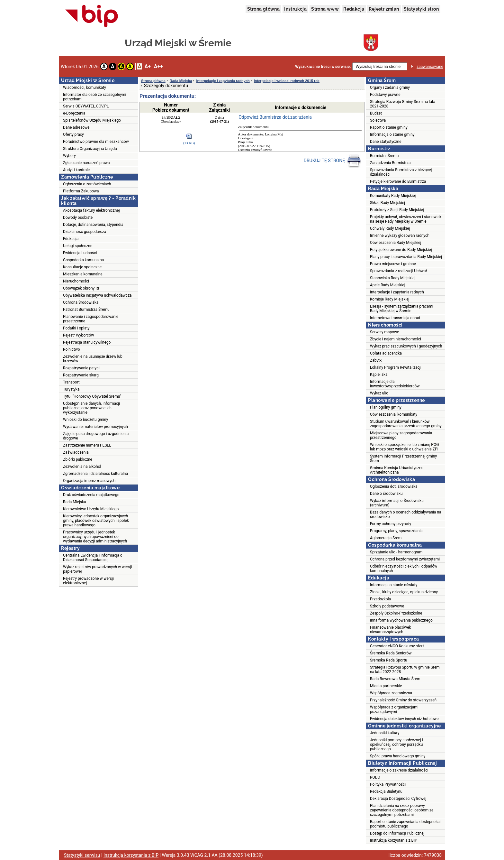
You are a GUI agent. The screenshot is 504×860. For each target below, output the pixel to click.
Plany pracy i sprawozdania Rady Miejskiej (406, 257)
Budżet (376, 113)
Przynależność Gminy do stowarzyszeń (403, 700)
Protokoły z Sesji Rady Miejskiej (397, 210)
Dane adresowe (76, 127)
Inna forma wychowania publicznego (401, 620)
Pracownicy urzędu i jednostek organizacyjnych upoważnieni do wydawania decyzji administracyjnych (95, 537)
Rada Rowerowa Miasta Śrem (395, 679)
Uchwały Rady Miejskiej (390, 228)
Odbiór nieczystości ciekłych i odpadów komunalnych (404, 569)
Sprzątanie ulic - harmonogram (396, 552)
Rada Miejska (75, 502)
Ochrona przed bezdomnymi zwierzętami (405, 559)
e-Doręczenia (74, 113)
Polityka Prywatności (388, 784)
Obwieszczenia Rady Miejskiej (396, 243)
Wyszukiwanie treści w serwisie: (323, 67)
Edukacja (71, 239)
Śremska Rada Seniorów (391, 653)
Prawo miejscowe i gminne (393, 264)
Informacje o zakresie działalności (399, 770)
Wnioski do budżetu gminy (85, 420)
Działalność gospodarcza (85, 232)
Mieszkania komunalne (83, 274)
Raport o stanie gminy (389, 127)
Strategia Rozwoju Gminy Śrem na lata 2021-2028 (403, 104)
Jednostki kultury (385, 733)
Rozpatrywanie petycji (82, 368)
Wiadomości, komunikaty (85, 88)
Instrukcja (295, 9)
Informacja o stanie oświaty (394, 585)
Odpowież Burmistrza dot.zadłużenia (275, 117)
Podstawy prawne (385, 95)
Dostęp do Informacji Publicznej (397, 833)
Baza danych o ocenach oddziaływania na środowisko (406, 514)
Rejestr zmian (384, 9)
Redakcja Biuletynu (386, 791)
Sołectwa (378, 120)
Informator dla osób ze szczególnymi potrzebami (95, 97)
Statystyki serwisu (82, 855)
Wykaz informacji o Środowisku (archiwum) (397, 503)
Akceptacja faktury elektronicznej (91, 210)
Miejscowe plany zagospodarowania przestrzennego (401, 435)
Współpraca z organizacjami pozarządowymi (394, 709)
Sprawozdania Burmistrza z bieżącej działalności (401, 172)
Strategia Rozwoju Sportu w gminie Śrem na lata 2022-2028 (405, 670)
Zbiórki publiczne (78, 459)
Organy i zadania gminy (390, 88)
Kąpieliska (379, 375)
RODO (375, 777)
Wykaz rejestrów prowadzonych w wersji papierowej (97, 569)
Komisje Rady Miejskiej (390, 299)
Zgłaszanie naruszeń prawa (86, 163)
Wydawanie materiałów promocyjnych (95, 427)
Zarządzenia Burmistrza (390, 163)
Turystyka (71, 389)
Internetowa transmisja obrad (395, 318)
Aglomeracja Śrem (386, 538)
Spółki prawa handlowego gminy (398, 756)
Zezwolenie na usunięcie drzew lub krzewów (93, 359)
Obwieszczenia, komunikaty (394, 414)
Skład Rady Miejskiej (387, 203)
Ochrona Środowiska (81, 302)
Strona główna (263, 9)
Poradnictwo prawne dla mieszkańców (96, 142)
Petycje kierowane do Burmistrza (398, 181)
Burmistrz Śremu (384, 156)
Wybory (69, 156)
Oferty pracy (73, 134)
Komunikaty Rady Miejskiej (393, 196)
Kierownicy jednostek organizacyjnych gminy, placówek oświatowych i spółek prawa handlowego (96, 521)
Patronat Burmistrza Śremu (86, 310)
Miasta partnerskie (386, 686)
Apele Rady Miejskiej (388, 285)
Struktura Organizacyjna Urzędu (90, 149)
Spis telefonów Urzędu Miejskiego (92, 120)
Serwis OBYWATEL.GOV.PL (86, 106)
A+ (147, 66)
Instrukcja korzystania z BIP (394, 840)
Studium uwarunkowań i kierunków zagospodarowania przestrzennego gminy (406, 424)
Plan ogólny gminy (386, 407)
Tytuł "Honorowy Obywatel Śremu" (92, 396)
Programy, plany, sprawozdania (396, 531)
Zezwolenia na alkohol (82, 467)
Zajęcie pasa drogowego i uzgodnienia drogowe (96, 436)
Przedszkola (380, 599)
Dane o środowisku (386, 494)
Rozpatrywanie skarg (81, 375)
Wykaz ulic (379, 393)
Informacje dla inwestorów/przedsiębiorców (395, 384)
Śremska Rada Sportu (389, 660)
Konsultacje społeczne (82, 267)
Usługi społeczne (78, 246)
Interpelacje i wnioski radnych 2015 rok (287, 81)
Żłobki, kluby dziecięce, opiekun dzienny (404, 592)
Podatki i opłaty (76, 328)
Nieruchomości (76, 281)
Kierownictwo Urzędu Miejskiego (91, 509)
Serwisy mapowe (384, 332)
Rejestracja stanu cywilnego (87, 342)
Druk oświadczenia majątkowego (91, 495)
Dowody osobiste (78, 217)
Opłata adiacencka (386, 353)
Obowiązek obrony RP (82, 288)
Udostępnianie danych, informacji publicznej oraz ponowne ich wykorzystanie (91, 408)
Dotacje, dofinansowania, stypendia (93, 225)
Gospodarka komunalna (83, 260)
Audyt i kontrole (76, 170)
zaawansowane (430, 67)
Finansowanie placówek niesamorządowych (391, 630)
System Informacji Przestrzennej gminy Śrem (403, 458)
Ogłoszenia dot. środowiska (394, 486)
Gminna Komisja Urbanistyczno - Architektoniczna (398, 470)
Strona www (325, 9)
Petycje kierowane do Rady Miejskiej (401, 250)
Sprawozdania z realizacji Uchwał (398, 271)
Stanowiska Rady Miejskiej (393, 278)
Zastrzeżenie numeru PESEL (87, 445)
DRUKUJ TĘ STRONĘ (333, 161)
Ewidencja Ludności (80, 253)
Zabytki (376, 360)
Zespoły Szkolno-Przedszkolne (396, 613)
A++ (158, 66)
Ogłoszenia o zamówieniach (87, 184)
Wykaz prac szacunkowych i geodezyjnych (406, 346)
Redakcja (354, 9)
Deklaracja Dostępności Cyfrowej (398, 799)
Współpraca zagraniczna (391, 693)
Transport (71, 382)
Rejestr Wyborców (78, 335)
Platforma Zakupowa (81, 191)
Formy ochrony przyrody (391, 524)
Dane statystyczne (386, 142)
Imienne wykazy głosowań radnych (400, 236)
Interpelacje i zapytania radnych (223, 81)
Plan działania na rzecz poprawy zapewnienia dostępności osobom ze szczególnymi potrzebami (402, 810)
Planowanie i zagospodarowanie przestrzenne (91, 319)
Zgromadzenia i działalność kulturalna (95, 474)
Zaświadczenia (76, 452)
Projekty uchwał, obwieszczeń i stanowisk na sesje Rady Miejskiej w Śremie (406, 219)
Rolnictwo (72, 349)
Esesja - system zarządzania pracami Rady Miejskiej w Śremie (402, 309)
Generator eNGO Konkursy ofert (397, 646)
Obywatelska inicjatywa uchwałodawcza (97, 295)
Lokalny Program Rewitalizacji (396, 367)
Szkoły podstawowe (387, 606)
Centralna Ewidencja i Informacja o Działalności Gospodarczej (93, 558)
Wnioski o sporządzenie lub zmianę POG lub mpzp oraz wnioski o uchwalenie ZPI (404, 447)
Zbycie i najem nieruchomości (396, 339)
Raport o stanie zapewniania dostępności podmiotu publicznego (405, 824)
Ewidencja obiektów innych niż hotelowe (404, 719)
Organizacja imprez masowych (89, 481)
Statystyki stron (421, 9)
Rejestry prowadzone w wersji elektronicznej (88, 581)
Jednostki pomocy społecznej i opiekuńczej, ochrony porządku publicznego (396, 744)
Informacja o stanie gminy (392, 134)
